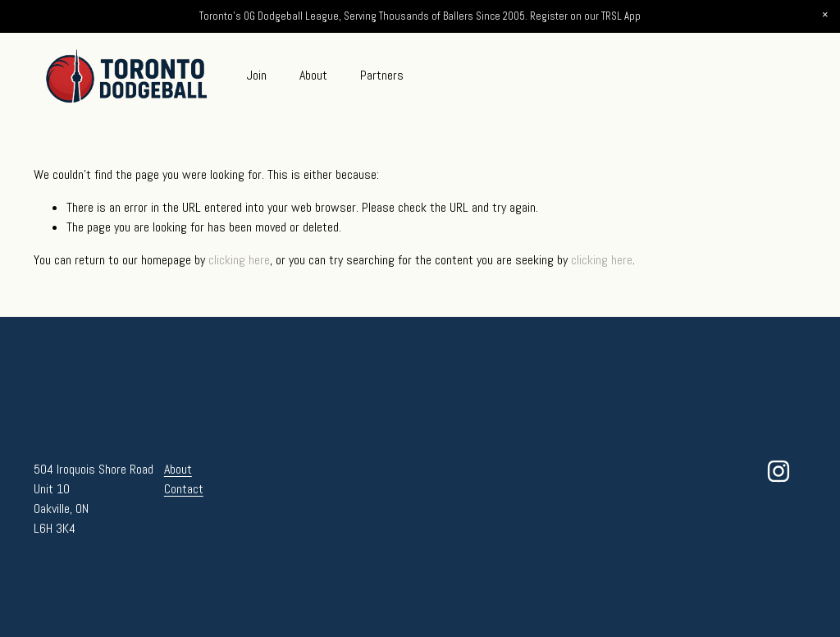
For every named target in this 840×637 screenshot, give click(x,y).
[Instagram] (778, 471)
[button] (825, 15)
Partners (382, 75)
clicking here (239, 260)
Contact (184, 489)
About (313, 75)
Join (257, 75)
